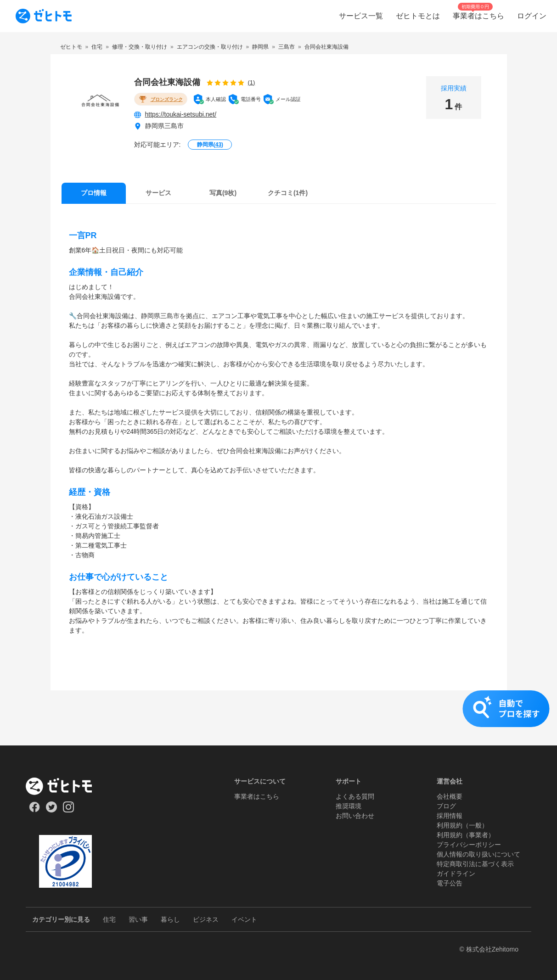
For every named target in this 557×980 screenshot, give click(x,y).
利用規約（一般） (462, 825)
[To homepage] (44, 16)
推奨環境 (349, 806)
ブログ (446, 806)
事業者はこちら (257, 796)
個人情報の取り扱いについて (478, 854)
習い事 (138, 919)
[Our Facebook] (34, 810)
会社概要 (450, 796)
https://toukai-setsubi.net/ (181, 114)
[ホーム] (65, 786)
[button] (278, 718)
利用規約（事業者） (466, 835)
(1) (252, 82)
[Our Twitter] (51, 810)
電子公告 (450, 883)
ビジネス (206, 919)
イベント (244, 919)
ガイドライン (456, 874)
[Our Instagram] (69, 810)
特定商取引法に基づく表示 (475, 864)
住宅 (109, 919)
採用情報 (450, 816)
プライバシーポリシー (469, 845)
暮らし (170, 919)
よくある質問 (355, 796)
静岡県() (210, 145)
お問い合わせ (355, 816)
